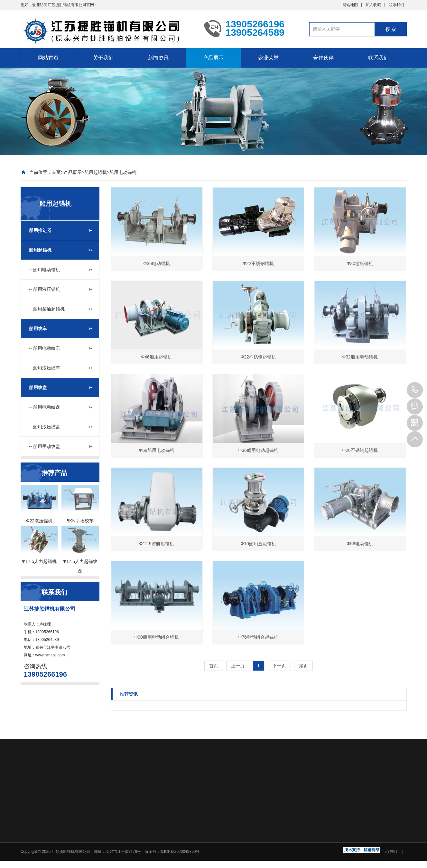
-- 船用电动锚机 (45, 270)
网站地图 (350, 5)
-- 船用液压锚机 (45, 289)
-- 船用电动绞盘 (45, 407)
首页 (56, 172)
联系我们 (396, 5)
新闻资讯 (158, 58)
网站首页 (48, 58)
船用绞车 (38, 329)
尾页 (303, 666)
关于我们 (103, 58)
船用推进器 (40, 230)
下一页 (279, 666)
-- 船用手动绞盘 (45, 446)
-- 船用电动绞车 (45, 348)
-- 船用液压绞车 (45, 368)
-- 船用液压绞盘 (45, 427)
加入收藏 (373, 5)
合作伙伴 (323, 58)
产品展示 (213, 58)
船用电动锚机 (123, 172)
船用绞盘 (38, 387)
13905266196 (415, 390)
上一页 (238, 666)
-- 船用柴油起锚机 (47, 309)
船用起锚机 (96, 172)
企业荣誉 (268, 58)
